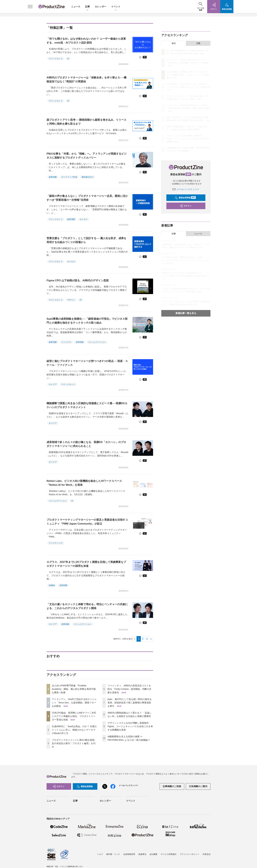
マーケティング (56, 543)
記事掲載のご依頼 (172, 786)
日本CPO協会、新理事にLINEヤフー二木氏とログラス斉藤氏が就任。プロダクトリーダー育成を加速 (74, 716)
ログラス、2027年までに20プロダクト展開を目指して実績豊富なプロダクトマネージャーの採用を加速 (86, 564)
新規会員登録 (185, 198)
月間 (198, 43)
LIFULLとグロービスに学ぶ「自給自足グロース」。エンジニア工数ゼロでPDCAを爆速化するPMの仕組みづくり (185, 276)
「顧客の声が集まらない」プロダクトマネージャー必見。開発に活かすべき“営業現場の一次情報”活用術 (87, 198)
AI (68, 59)
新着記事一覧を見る (186, 313)
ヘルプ (100, 854)
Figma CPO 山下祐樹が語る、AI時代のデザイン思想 (78, 280)
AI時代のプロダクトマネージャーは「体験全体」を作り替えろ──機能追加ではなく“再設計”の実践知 (86, 80)
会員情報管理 (129, 854)
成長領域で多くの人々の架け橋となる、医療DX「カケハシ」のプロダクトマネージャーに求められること (86, 444)
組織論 (52, 585)
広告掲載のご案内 (198, 786)
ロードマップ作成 (69, 177)
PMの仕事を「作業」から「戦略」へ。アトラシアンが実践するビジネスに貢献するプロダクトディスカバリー (87, 156)
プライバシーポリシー (189, 854)
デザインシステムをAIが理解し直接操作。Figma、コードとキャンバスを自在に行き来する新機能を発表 (130, 726)
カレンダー (100, 7)
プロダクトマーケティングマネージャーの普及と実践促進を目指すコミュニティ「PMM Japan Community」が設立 (87, 522)
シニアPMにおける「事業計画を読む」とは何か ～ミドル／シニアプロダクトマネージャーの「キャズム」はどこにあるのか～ (186, 260)
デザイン (71, 300)
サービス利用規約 (168, 854)
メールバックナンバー (186, 189)
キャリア (53, 384)
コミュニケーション (97, 342)
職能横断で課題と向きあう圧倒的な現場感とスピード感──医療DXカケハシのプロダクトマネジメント (87, 405)
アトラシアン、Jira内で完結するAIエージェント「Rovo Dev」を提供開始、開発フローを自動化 (74, 703)
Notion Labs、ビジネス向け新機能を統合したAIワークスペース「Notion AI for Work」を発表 (84, 483)
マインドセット (56, 59)
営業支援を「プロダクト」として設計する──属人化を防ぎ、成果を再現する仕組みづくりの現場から (86, 240)
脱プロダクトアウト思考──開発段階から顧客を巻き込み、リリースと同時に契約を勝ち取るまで (86, 122)
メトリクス (66, 342)
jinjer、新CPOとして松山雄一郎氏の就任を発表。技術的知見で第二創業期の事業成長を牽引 (130, 703)
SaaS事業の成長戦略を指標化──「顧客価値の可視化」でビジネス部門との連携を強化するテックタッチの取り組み (87, 321)
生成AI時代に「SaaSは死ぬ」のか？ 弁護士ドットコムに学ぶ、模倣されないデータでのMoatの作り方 (74, 730)
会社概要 (153, 854)
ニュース (76, 7)
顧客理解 (53, 177)
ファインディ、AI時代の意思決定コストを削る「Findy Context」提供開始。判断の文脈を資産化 (129, 689)
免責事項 (142, 854)
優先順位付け (88, 177)
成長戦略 (80, 342)
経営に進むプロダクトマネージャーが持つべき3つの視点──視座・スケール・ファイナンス (87, 363)
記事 (88, 7)
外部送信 (207, 854)
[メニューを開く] (30, 7)
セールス (84, 219)
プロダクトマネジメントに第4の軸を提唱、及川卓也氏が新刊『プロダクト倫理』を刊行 (74, 743)
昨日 (174, 43)
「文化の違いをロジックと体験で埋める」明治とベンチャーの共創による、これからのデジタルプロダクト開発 (87, 606)
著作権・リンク (113, 854)
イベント (116, 7)
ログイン (185, 206)
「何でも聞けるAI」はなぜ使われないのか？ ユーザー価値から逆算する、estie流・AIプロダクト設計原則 (86, 41)
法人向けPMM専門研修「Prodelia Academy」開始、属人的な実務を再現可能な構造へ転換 (74, 689)
